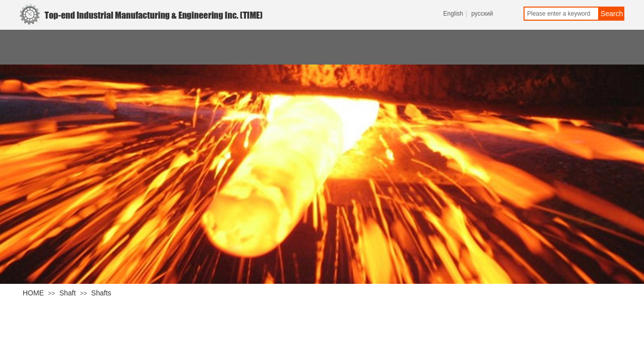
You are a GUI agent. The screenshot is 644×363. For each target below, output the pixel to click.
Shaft (68, 293)
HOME (33, 293)
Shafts (101, 293)
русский (482, 14)
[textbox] (561, 14)
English (453, 14)
